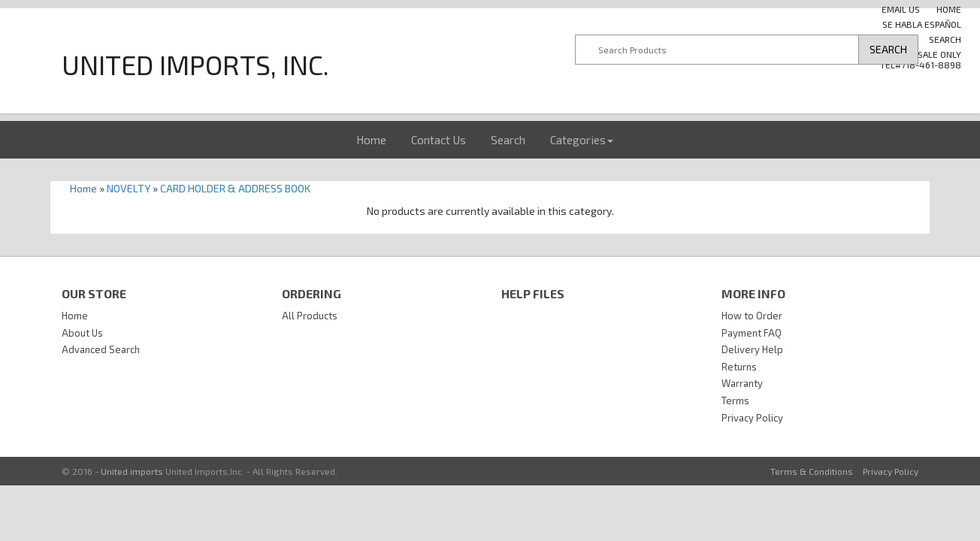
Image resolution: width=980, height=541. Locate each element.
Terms (735, 400)
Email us (901, 9)
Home (371, 140)
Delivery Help (752, 349)
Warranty (742, 383)
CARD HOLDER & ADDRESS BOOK (235, 188)
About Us (82, 333)
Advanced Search (101, 349)
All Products (310, 316)
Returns (739, 367)
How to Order (752, 316)
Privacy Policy (752, 418)
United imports (132, 471)
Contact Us (439, 140)
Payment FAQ (752, 333)
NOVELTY (129, 188)
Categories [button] (582, 140)
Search (945, 39)
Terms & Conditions (812, 471)
